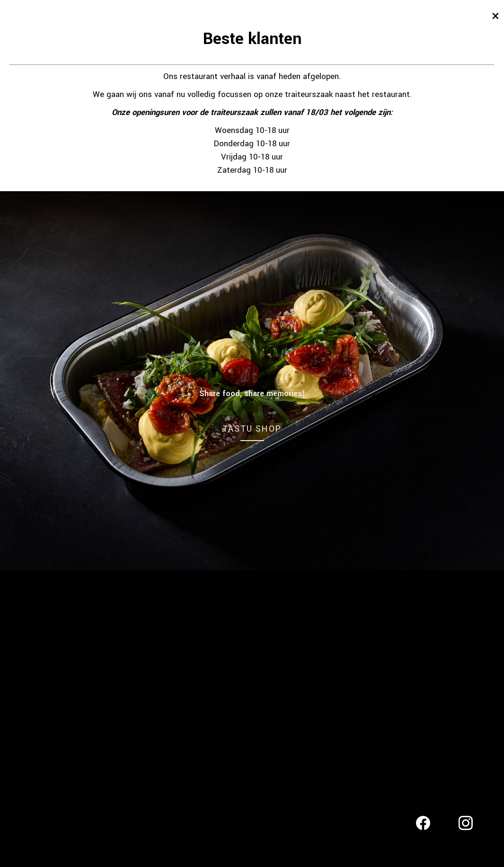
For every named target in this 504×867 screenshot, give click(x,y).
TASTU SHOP (252, 429)
